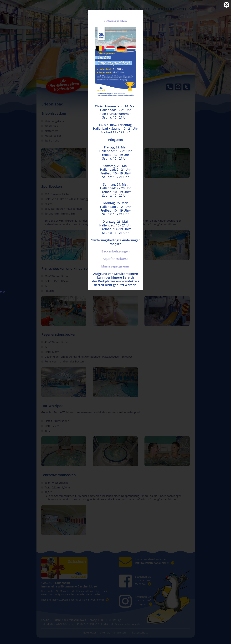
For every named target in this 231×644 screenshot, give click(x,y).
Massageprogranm (115, 266)
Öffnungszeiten (116, 21)
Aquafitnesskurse (116, 259)
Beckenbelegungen (116, 251)
